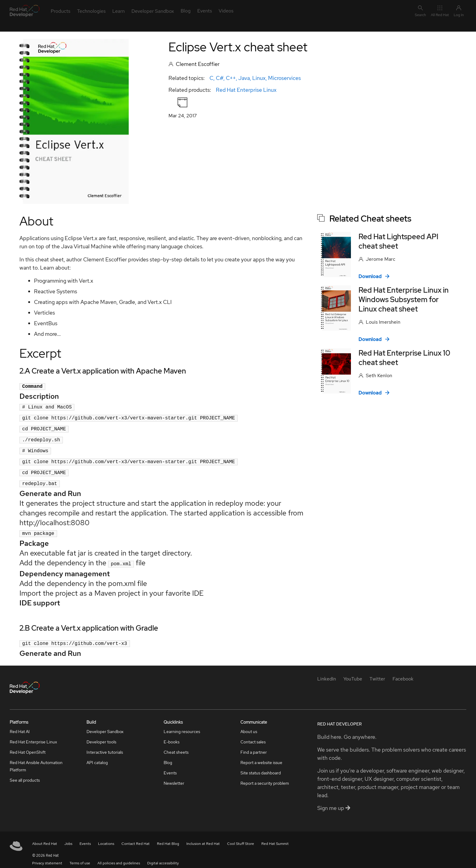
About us (249, 724)
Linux (259, 78)
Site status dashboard (261, 766)
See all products (25, 773)
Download (374, 276)
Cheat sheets (176, 745)
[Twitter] (377, 672)
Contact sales (253, 735)
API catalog (97, 755)
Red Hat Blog (168, 836)
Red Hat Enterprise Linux (246, 90)
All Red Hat (440, 11)
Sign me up (334, 801)
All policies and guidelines (119, 856)
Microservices (284, 78)
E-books (172, 735)
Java (244, 78)
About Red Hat (45, 836)
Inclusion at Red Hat (203, 836)
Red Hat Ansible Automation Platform (36, 759)
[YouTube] (353, 672)
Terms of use (80, 856)
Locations (106, 836)
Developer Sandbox (105, 724)
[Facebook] (403, 672)
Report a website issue (261, 755)
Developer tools (101, 735)
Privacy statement (47, 856)
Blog (168, 755)
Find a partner (254, 745)
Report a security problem (265, 776)
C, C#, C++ (223, 78)
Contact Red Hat (136, 836)
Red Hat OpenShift (28, 745)
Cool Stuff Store (241, 836)
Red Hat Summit (275, 836)
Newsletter (174, 776)
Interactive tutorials (105, 745)
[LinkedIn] (327, 672)
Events (170, 766)
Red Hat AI (20, 724)
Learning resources (182, 724)
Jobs (68, 836)
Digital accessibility (163, 856)
